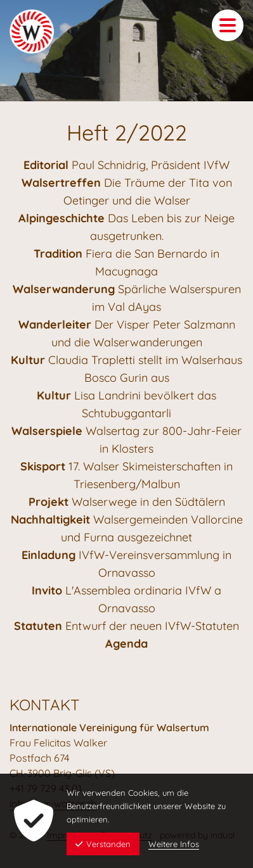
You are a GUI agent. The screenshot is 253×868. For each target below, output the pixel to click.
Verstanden (103, 844)
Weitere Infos (174, 844)
